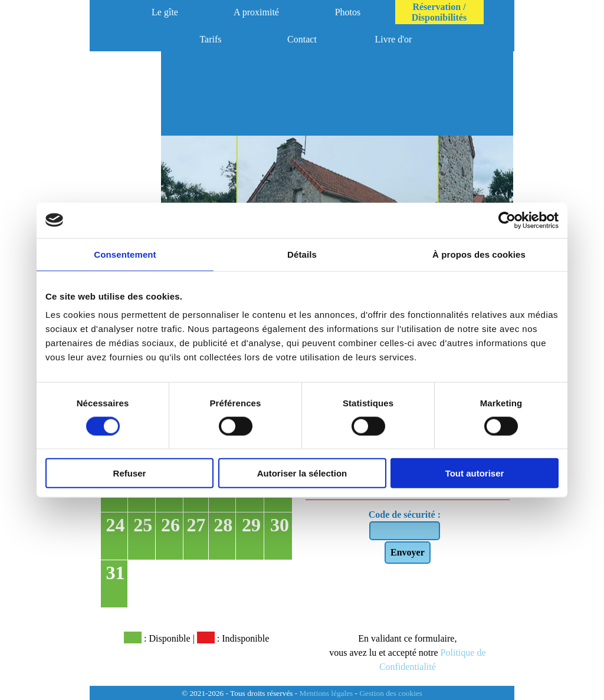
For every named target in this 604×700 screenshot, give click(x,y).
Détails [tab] (302, 254)
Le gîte (165, 12)
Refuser (130, 473)
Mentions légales (326, 693)
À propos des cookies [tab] (479, 254)
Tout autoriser (475, 473)
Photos (348, 12)
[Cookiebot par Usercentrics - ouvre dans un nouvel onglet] (507, 220)
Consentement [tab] (125, 254)
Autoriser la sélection (302, 473)
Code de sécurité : (405, 515)
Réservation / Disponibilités (439, 12)
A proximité (256, 12)
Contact (302, 39)
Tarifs (210, 39)
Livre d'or (394, 39)
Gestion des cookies (391, 693)
